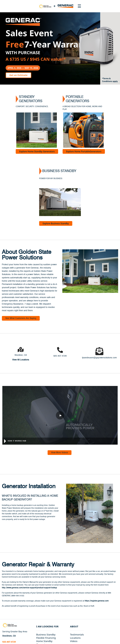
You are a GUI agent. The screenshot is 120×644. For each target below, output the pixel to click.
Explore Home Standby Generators (37, 151)
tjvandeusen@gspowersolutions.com (99, 358)
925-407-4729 (60, 356)
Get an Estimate (18, 75)
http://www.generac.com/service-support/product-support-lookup (29, 588)
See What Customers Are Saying (21, 318)
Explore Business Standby (56, 223)
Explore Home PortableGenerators (84, 151)
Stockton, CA (21, 355)
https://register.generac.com (97, 601)
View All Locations (21, 360)
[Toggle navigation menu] (79, 6)
